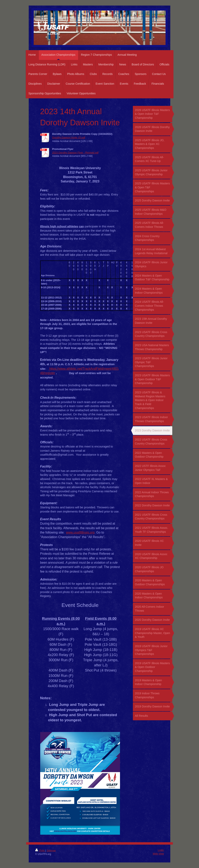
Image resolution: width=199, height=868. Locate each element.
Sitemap (51, 851)
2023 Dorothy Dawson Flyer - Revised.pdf (75, 153)
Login (161, 850)
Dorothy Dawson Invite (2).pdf (69, 138)
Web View (158, 854)
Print (40, 851)
